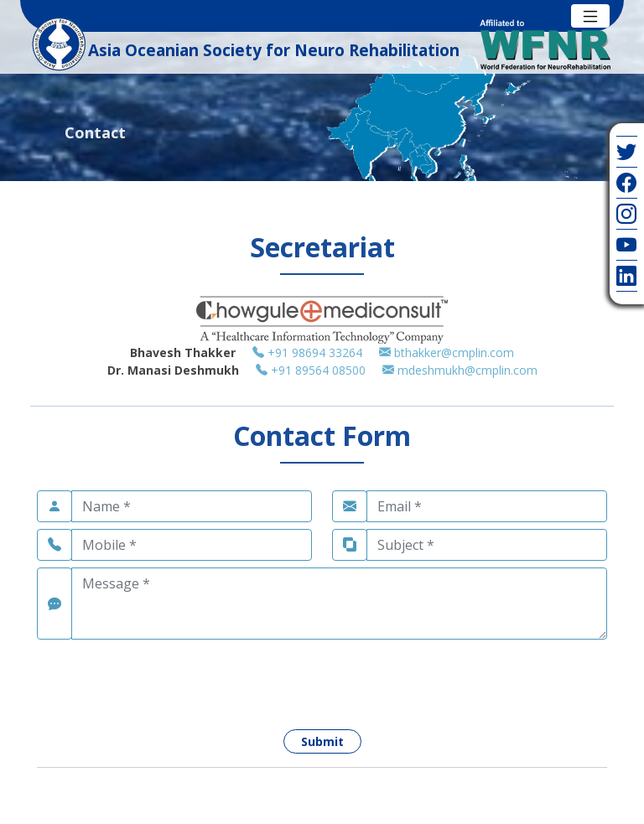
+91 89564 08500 (319, 370)
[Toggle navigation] (590, 16)
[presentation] (164, 679)
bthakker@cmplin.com (447, 352)
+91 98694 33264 (316, 352)
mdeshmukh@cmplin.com (460, 370)
